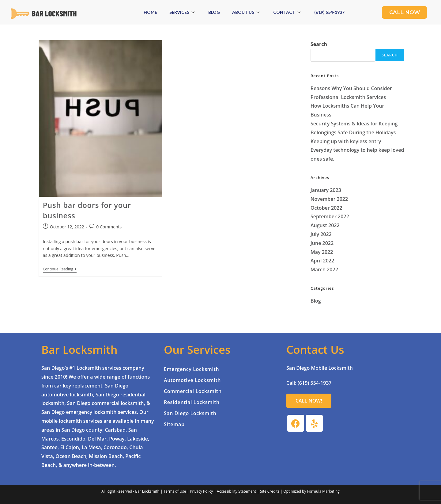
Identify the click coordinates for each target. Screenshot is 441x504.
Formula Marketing (323, 491)
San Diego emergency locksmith (79, 412)
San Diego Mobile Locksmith (320, 368)
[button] (309, 401)
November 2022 (329, 199)
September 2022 (330, 216)
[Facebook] (296, 423)
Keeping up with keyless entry (346, 141)
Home (150, 12)
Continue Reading (60, 269)
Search (319, 44)
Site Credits (270, 491)
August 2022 (325, 225)
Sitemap (174, 424)
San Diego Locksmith (190, 413)
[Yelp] (314, 423)
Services (183, 12)
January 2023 (326, 190)
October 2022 (326, 208)
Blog (214, 12)
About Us (247, 12)
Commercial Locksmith (193, 391)
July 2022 (321, 234)
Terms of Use (175, 491)
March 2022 (324, 269)
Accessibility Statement (236, 491)
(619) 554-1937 (329, 12)
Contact (288, 12)
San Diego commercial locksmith (106, 403)
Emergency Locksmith (191, 369)
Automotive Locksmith (192, 380)
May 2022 (322, 252)
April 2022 (322, 261)
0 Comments (109, 227)
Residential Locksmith (192, 402)
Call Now (404, 12)
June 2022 (322, 243)
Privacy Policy (201, 491)
